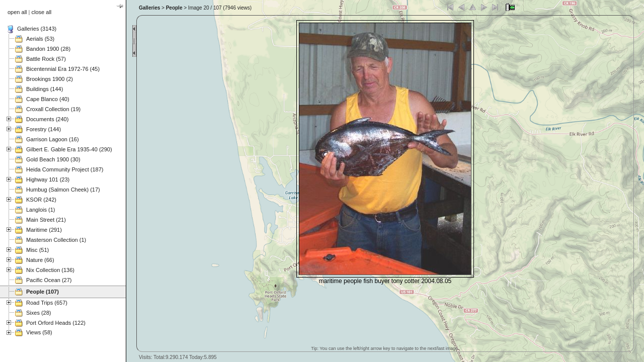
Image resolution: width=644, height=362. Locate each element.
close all (42, 12)
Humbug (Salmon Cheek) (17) (63, 190)
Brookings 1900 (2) (50, 79)
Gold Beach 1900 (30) (53, 159)
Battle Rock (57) (46, 59)
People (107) (43, 292)
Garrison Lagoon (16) (53, 139)
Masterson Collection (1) (56, 240)
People (174, 8)
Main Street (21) (46, 220)
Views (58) (39, 332)
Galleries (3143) (37, 29)
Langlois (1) (41, 210)
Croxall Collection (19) (53, 109)
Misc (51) (37, 250)
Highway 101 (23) (48, 179)
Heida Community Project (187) (65, 169)
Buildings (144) (45, 89)
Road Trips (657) (47, 303)
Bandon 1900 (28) (48, 49)
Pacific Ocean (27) (49, 280)
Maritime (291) (44, 230)
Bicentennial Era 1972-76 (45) (63, 69)
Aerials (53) (40, 39)
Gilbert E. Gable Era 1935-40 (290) (69, 149)
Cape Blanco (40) (48, 99)
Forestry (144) (44, 129)
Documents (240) (47, 119)
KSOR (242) (41, 200)
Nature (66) (40, 260)
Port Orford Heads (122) (56, 323)
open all (17, 12)
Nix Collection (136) (50, 270)
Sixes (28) (39, 313)
